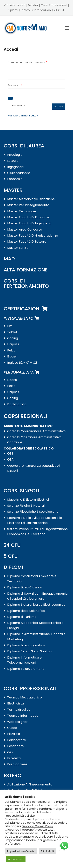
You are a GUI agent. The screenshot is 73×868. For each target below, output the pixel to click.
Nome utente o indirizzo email (33, 62)
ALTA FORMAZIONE (26, 270)
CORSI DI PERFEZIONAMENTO (26, 283)
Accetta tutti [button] (16, 859)
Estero (25, 10)
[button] (67, 28)
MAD (9, 259)
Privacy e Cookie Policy (37, 826)
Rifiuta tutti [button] (47, 851)
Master (33, 5)
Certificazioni (42, 10)
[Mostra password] (10, 98)
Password (21, 85)
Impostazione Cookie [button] (21, 851)
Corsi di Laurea (15, 5)
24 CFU (59, 10)
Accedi (58, 106)
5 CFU (11, 556)
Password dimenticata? (23, 116)
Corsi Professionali (54, 5)
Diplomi (13, 10)
